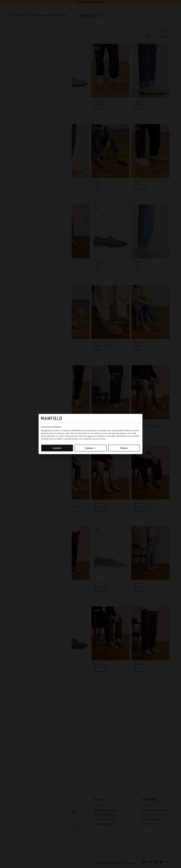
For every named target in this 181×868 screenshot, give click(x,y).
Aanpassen (91, 448)
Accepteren (57, 448)
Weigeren (124, 448)
